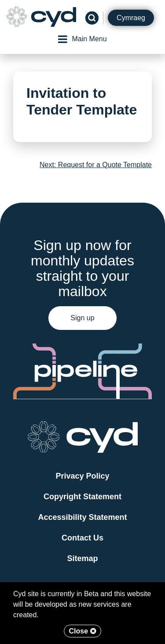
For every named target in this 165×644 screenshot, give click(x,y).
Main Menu (82, 39)
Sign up (82, 318)
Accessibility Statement (82, 517)
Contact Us (82, 538)
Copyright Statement (82, 497)
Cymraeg (131, 18)
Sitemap (82, 558)
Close (82, 631)
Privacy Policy (82, 476)
